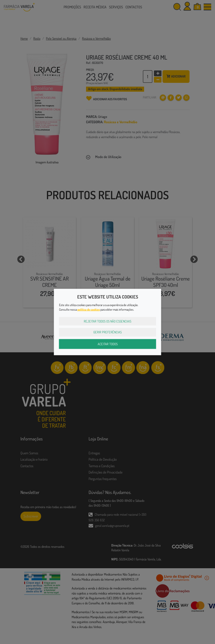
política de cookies (89, 309)
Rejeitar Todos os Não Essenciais (107, 321)
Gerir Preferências (107, 332)
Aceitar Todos (108, 344)
